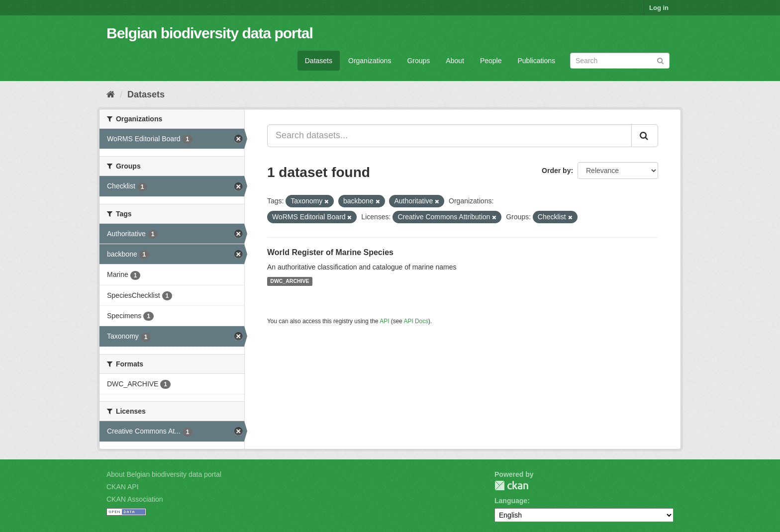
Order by (556, 171)
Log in (659, 8)
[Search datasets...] (449, 136)
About (455, 61)
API (384, 321)
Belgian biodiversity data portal (210, 33)
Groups (418, 61)
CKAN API (123, 487)
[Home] (111, 94)
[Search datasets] (620, 61)
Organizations (370, 61)
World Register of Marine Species (330, 252)
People (491, 61)
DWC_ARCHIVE (290, 281)
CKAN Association (135, 499)
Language (511, 501)
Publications (537, 61)
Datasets (319, 61)
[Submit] (660, 60)
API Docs (416, 321)
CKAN (511, 486)
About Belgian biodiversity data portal (164, 474)
